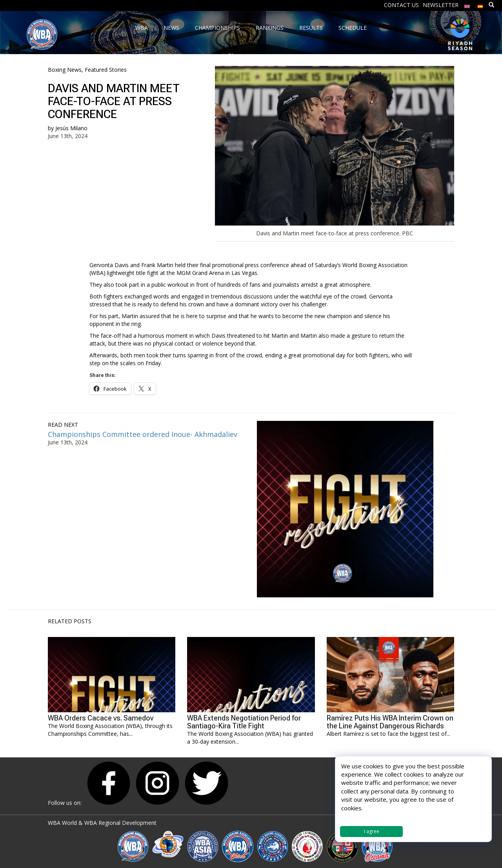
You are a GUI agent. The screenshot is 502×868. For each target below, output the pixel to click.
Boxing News (65, 70)
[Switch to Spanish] (480, 5)
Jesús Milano (71, 128)
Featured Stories (106, 70)
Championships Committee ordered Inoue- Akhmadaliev (144, 434)
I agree (372, 831)
